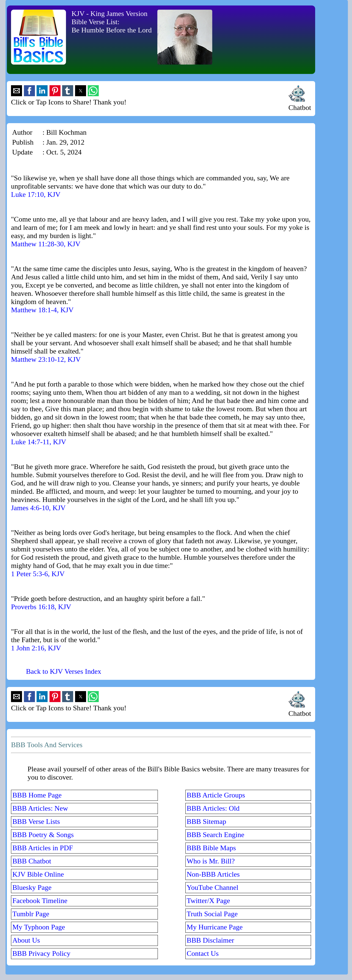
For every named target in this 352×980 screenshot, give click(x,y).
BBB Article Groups (216, 795)
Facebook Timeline (40, 901)
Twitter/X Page (208, 901)
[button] (16, 91)
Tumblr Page (31, 914)
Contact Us (203, 953)
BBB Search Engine (215, 835)
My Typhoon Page (39, 927)
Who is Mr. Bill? (211, 861)
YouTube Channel (213, 887)
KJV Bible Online (38, 874)
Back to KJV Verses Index (64, 671)
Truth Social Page (212, 914)
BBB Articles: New (40, 808)
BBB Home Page (37, 795)
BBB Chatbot (32, 861)
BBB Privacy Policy (41, 953)
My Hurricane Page (215, 927)
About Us (26, 940)
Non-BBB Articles (213, 874)
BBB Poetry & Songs (43, 835)
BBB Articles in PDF (43, 848)
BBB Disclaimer (211, 940)
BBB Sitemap (207, 822)
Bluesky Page (32, 887)
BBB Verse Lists (36, 822)
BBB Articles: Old (213, 808)
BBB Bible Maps (211, 848)
